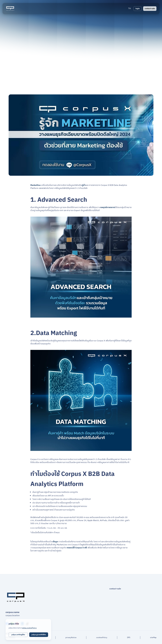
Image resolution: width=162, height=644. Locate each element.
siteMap (153, 638)
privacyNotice (71, 638)
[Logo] (10, 9)
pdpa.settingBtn (18, 635)
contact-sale (150, 9)
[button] (129, 9)
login (138, 9)
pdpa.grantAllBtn (39, 635)
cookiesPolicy (102, 638)
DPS (129, 638)
